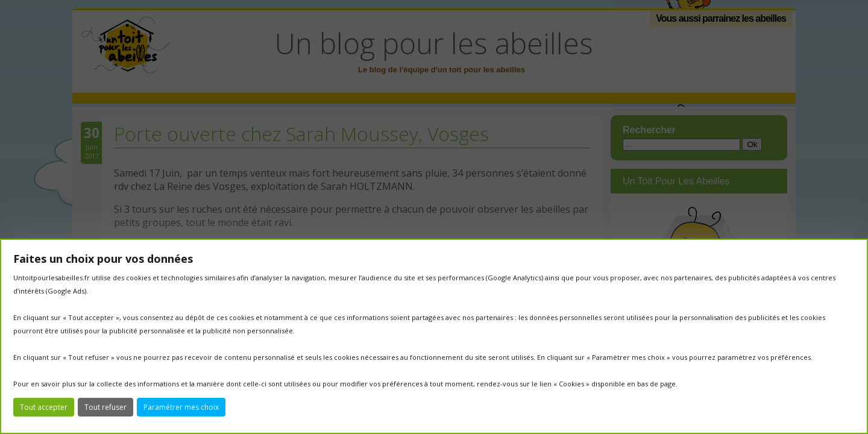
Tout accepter (44, 407)
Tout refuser (105, 407)
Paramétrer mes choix (181, 407)
